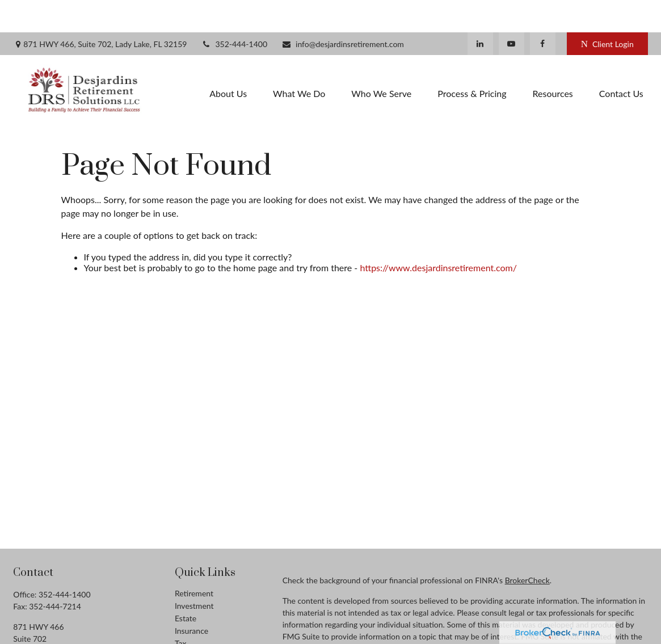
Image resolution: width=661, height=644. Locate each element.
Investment (194, 573)
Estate (186, 586)
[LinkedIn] (480, 11)
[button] (228, 60)
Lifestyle (190, 636)
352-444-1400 (234, 12)
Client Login (607, 12)
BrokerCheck (527, 548)
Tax (181, 611)
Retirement (194, 561)
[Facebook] (543, 11)
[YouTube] (511, 11)
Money (187, 623)
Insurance (191, 598)
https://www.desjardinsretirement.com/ (438, 235)
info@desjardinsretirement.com (343, 12)
